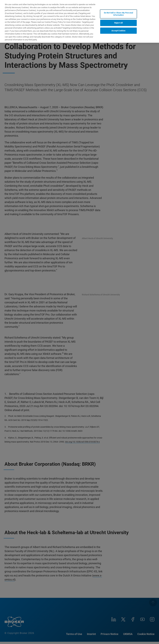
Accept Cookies (118, 31)
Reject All (118, 23)
